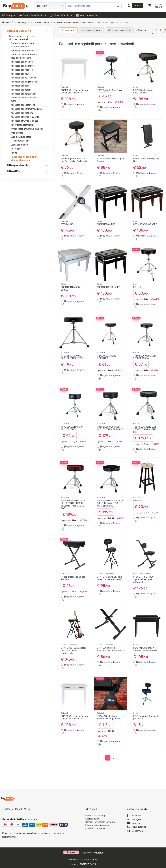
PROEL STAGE (67, 574)
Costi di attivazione (95, 829)
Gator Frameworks (105, 574)
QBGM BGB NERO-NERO (109, 287)
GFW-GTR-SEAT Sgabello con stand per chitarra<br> (110, 578)
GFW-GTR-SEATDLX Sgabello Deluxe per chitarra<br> (143, 580)
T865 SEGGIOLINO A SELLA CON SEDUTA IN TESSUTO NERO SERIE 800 (110, 503)
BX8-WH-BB (67, 224)
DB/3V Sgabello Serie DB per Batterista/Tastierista (74, 160)
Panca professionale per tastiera (73, 578)
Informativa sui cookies (97, 825)
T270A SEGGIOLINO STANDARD (107, 357)
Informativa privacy (95, 816)
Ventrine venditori (87, 16)
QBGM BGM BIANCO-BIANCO (71, 289)
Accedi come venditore (33, 16)
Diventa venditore (61, 16)
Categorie (9, 16)
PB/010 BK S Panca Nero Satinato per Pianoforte (145, 649)
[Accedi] (134, 6)
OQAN (99, 221)
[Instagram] (145, 820)
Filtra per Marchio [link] (18, 165)
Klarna (99, 853)
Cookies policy (92, 819)
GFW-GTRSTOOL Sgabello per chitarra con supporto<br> (74, 651)
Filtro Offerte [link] (15, 171)
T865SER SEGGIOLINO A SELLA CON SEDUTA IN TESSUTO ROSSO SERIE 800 (73, 504)
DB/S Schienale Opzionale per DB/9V (146, 718)
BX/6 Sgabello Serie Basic (110, 90)
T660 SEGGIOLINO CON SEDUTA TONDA (144, 357)
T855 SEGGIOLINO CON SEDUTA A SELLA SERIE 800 (145, 430)
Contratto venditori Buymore (100, 822)
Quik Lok (65, 87)
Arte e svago (21, 22)
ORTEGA (137, 497)
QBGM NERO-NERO (106, 224)
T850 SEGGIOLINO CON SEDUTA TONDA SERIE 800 (110, 428)
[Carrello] (149, 6)
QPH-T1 (137, 287)
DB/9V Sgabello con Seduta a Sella (143, 92)
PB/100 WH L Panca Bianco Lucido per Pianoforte (74, 92)
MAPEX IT (65, 353)
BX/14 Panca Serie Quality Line (146, 160)
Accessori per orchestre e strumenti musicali (74, 22)
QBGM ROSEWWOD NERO (145, 224)
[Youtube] (145, 824)
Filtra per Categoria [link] (19, 31)
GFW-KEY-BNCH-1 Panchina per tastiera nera (110, 649)
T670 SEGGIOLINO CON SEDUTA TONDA (72, 428)
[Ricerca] (117, 3)
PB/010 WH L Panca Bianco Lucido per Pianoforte (74, 718)
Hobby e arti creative (40, 22)
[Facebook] (145, 816)
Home (8, 22)
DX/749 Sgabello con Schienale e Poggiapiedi (109, 718)
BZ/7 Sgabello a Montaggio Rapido (110, 160)
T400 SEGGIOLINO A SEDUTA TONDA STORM (72, 357)
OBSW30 (138, 501)
